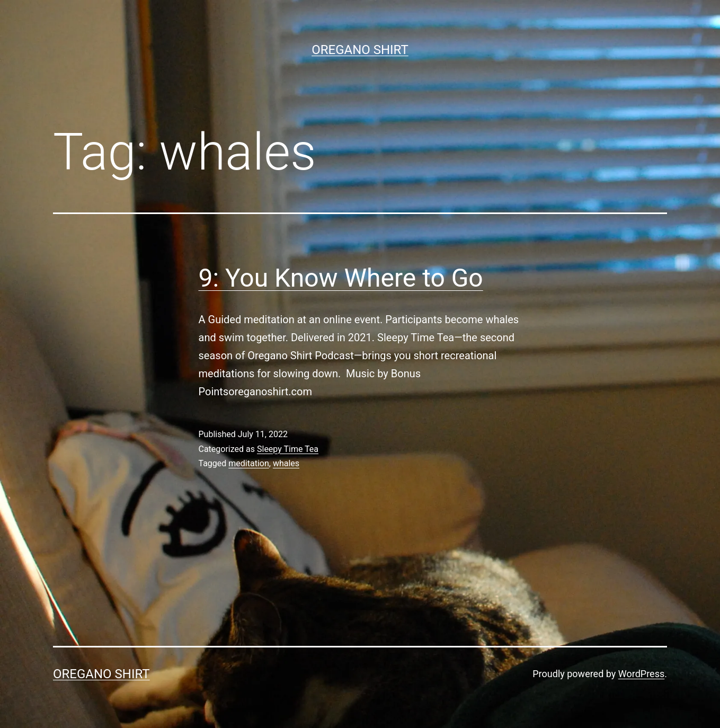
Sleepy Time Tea (288, 449)
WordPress (641, 674)
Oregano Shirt (360, 50)
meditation (248, 463)
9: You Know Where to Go (341, 278)
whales (286, 463)
